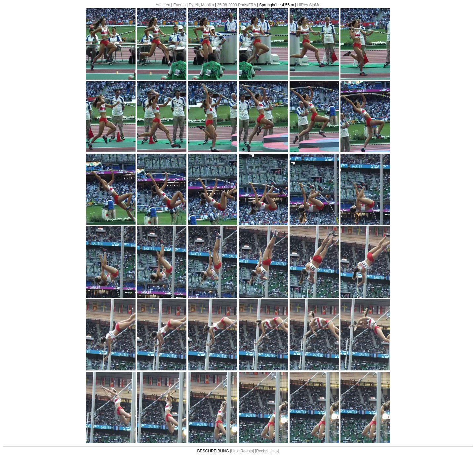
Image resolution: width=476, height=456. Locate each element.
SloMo (315, 5)
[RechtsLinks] (267, 451)
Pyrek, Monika (201, 5)
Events (180, 5)
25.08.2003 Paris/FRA (237, 5)
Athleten (163, 5)
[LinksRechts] (242, 451)
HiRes (303, 5)
